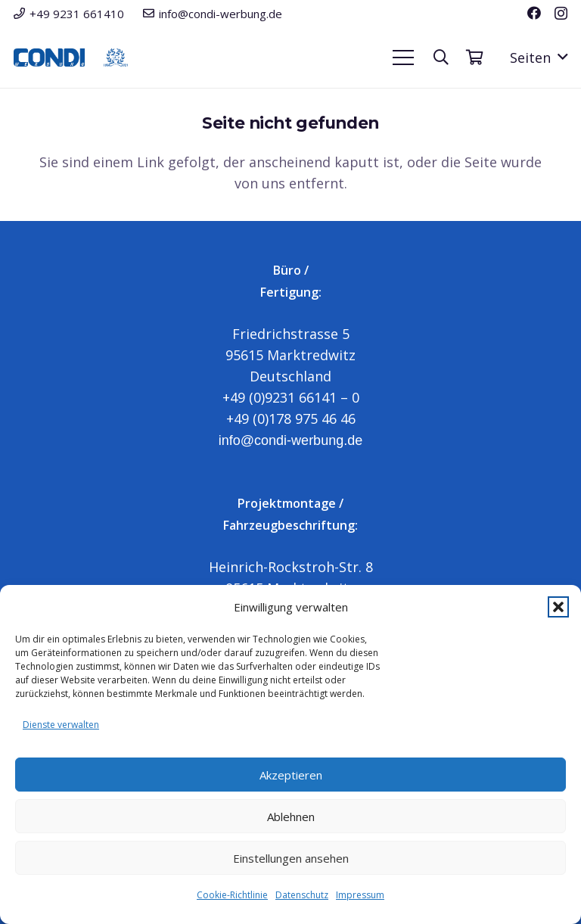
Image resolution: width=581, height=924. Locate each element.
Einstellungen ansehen (291, 858)
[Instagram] (561, 14)
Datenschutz (302, 895)
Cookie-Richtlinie (232, 895)
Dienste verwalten (61, 725)
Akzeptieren (291, 775)
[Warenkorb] (474, 58)
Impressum (360, 895)
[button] (558, 607)
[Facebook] (534, 13)
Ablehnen (291, 817)
